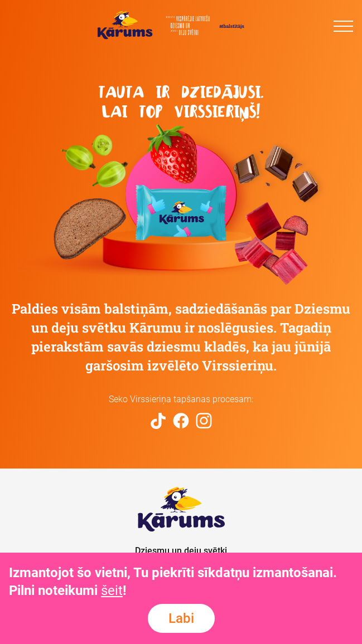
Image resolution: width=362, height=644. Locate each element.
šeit (112, 591)
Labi (181, 618)
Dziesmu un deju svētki (181, 551)
